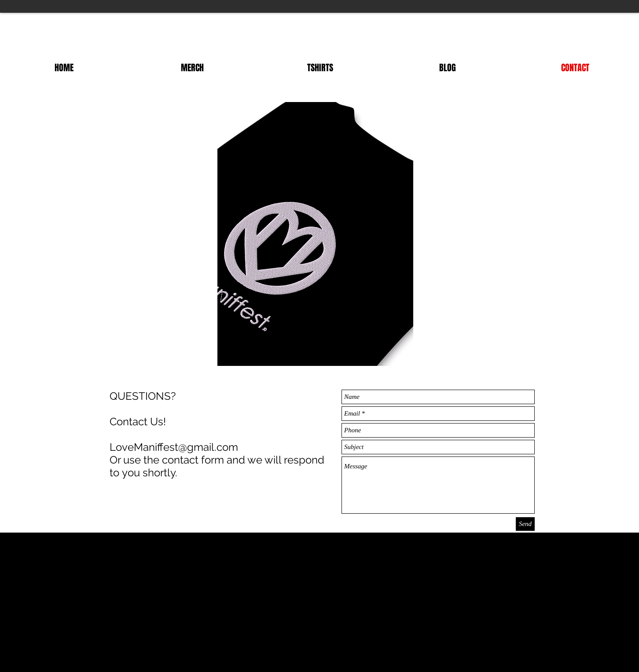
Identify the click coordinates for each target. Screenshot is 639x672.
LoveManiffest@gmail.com (174, 447)
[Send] (525, 524)
